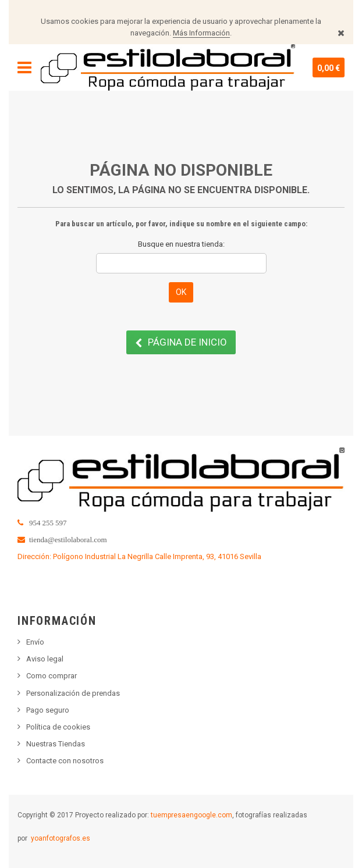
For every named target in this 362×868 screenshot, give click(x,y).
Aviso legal (45, 659)
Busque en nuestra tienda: (181, 244)
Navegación (24, 67)
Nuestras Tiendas (56, 744)
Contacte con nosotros (65, 761)
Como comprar (52, 676)
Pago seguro (48, 710)
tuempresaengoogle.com (191, 815)
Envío (35, 642)
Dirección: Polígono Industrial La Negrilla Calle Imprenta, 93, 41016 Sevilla (139, 556)
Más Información (201, 33)
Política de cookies (58, 727)
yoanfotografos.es (61, 838)
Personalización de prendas (73, 693)
